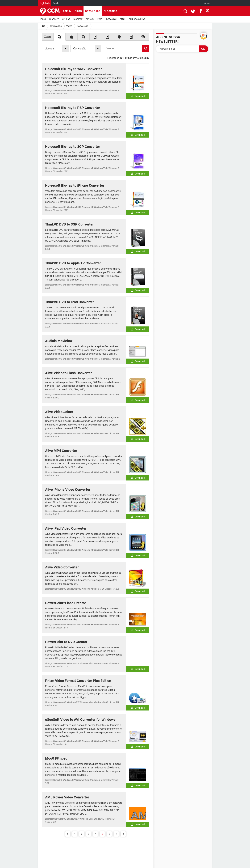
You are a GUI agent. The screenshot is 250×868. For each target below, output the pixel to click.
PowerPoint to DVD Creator (66, 642)
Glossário (110, 11)
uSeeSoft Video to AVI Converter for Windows (80, 720)
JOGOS (43, 19)
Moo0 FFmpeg (56, 758)
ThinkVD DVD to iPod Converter (70, 302)
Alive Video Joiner (59, 412)
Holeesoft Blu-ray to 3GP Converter (73, 147)
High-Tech (45, 3)
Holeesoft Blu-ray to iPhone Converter (75, 185)
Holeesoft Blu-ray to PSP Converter (73, 108)
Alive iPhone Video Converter (68, 490)
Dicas (78, 11)
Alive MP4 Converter (61, 451)
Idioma (207, 3)
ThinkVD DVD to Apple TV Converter (73, 263)
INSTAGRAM (111, 19)
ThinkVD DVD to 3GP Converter (69, 224)
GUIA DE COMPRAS (137, 19)
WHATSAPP (54, 19)
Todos (48, 36)
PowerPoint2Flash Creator (66, 603)
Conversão (83, 26)
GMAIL (123, 19)
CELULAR (66, 19)
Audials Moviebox (59, 341)
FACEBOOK (78, 19)
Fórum (67, 11)
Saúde (56, 3)
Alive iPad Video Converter (66, 528)
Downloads (93, 11)
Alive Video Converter (62, 567)
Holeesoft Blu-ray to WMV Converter (73, 69)
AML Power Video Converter (67, 797)
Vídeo (69, 26)
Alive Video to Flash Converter (68, 373)
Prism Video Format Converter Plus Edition (78, 681)
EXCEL (100, 19)
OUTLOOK (90, 19)
